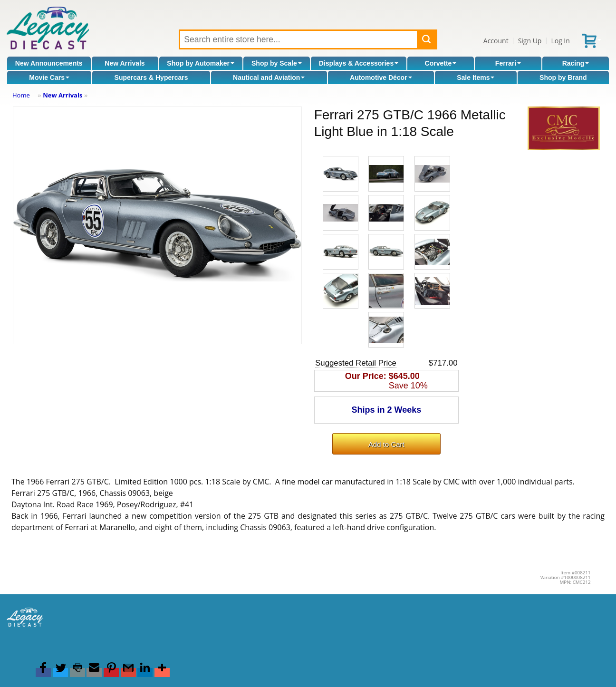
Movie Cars (49, 77)
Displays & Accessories (359, 63)
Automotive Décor (381, 77)
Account (496, 41)
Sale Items (476, 77)
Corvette (441, 63)
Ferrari (508, 63)
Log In (560, 41)
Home (21, 95)
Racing (576, 63)
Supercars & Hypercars (151, 77)
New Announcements (49, 63)
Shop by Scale (277, 63)
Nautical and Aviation (269, 77)
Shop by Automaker (201, 63)
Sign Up (530, 41)
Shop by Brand (563, 77)
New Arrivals (125, 63)
